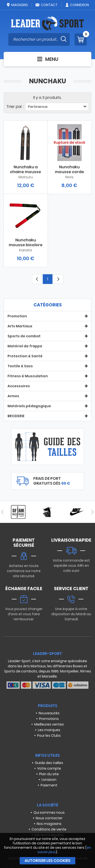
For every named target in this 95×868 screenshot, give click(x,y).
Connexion (77, 5)
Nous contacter (49, 818)
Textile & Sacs (20, 366)
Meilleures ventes (49, 724)
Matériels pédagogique (29, 406)
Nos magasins (49, 824)
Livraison (49, 780)
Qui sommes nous (49, 812)
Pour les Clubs (49, 736)
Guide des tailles (49, 763)
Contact (46, 5)
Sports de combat (24, 336)
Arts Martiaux (20, 326)
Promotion (17, 316)
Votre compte (49, 768)
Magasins (17, 5)
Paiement (49, 785)
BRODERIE (16, 416)
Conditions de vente (49, 829)
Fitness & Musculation (28, 376)
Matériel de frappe (25, 346)
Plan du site (49, 774)
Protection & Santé (25, 356)
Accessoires (19, 386)
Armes (13, 396)
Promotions (49, 719)
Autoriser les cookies (47, 861)
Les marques (49, 730)
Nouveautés (49, 713)
